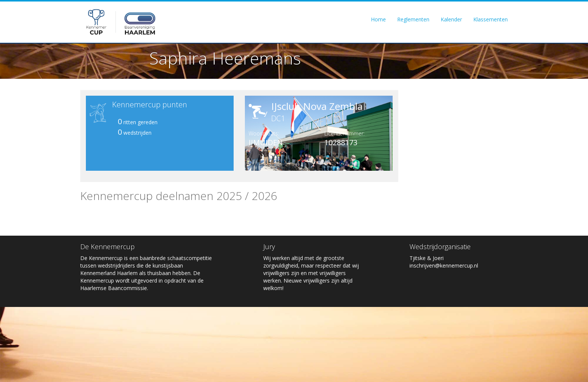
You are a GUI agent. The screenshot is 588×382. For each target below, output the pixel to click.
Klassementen (490, 19)
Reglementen (413, 19)
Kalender (451, 19)
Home (378, 19)
